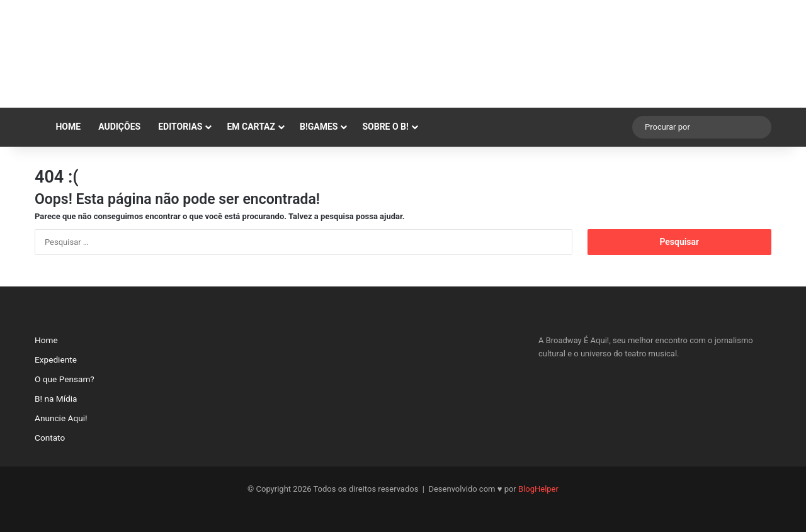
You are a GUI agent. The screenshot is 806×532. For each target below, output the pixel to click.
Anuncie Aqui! (61, 418)
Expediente (56, 359)
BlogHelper (538, 489)
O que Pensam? (65, 379)
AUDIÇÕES (119, 127)
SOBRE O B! (385, 127)
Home (62, 127)
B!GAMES (319, 127)
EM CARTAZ (251, 127)
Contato (50, 438)
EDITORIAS (180, 127)
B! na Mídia (56, 399)
